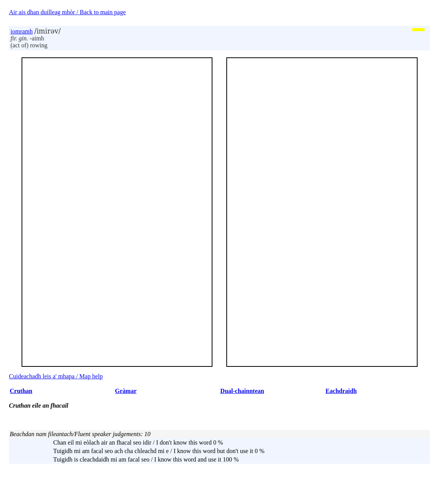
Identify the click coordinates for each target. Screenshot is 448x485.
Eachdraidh (341, 391)
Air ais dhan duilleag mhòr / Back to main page (67, 12)
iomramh (22, 31)
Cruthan (21, 391)
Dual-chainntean (242, 391)
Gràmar (126, 391)
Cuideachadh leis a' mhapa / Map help (56, 376)
